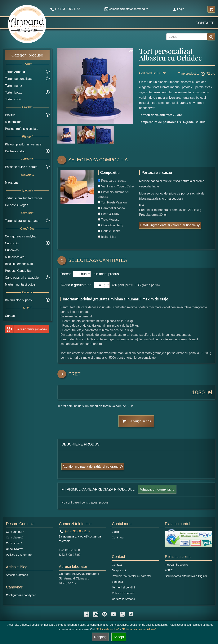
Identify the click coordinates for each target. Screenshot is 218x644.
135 (138, 285)
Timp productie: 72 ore (197, 74)
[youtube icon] (113, 614)
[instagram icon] (96, 614)
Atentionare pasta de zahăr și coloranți (91, 467)
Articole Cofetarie (17, 575)
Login (178, 9)
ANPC (169, 570)
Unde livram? (14, 549)
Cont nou (118, 537)
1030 (198, 392)
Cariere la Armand (124, 599)
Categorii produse (27, 55)
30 (115, 285)
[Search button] (211, 37)
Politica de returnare (19, 555)
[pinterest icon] (105, 614)
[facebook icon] (87, 614)
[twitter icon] (122, 614)
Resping (100, 637)
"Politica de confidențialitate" (139, 629)
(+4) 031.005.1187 (75, 531)
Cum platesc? (15, 537)
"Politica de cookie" (107, 629)
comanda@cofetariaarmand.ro (126, 9)
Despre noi (119, 570)
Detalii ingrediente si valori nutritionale (168, 225)
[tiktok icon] (131, 614)
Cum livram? (14, 543)
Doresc (66, 274)
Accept (119, 637)
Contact (205, 23)
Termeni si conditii (123, 587)
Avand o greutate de (76, 285)
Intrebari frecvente (176, 565)
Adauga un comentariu (157, 489)
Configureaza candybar (21, 236)
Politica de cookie (123, 593)
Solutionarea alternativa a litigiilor (186, 576)
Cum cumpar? (15, 532)
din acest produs (105, 274)
